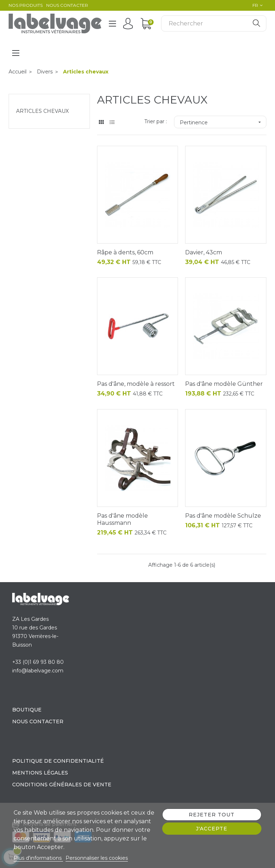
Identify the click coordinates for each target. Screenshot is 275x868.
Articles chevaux (42, 111)
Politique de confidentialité (58, 761)
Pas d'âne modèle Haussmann (122, 519)
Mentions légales (40, 773)
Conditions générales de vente (62, 785)
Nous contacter (67, 5)
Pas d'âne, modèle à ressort (136, 384)
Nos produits (26, 5)
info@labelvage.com (38, 671)
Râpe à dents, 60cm (125, 252)
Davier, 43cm (204, 252)
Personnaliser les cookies (97, 858)
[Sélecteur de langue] (256, 5)
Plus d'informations (38, 858)
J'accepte (212, 829)
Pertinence (223, 122)
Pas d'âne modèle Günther (224, 384)
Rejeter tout (212, 815)
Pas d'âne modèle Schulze (223, 516)
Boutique (27, 710)
